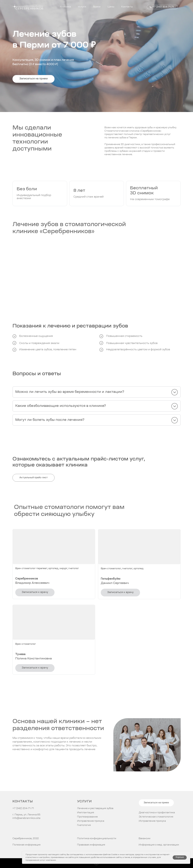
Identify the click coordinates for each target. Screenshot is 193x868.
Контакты (127, 7)
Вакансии (145, 839)
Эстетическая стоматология (156, 817)
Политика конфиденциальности (97, 839)
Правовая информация (91, 845)
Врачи (97, 7)
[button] (33, 79)
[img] (15, 829)
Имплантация (86, 813)
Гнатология (84, 825)
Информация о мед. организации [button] (159, 845)
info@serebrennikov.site (26, 818)
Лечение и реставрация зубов (95, 809)
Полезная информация (26, 845)
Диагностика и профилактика (157, 813)
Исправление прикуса (152, 821)
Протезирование (87, 817)
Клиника (66, 7)
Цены (111, 7)
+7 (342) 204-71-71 (163, 7)
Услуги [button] (82, 7)
